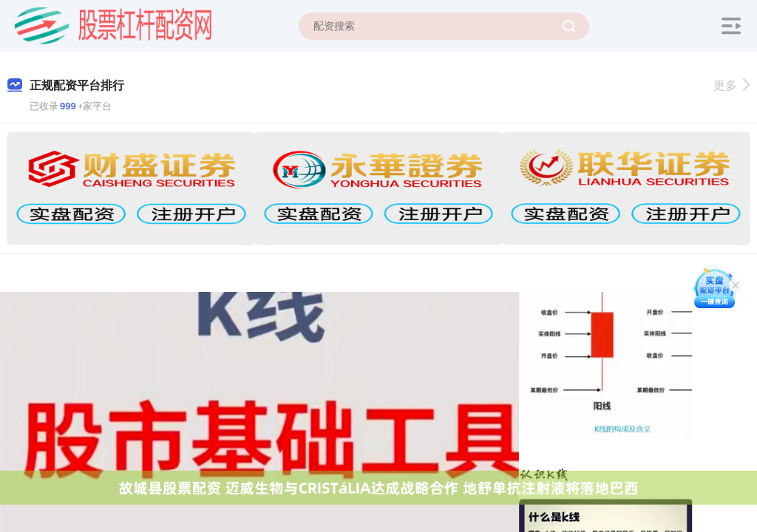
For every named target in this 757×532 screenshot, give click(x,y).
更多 (731, 85)
